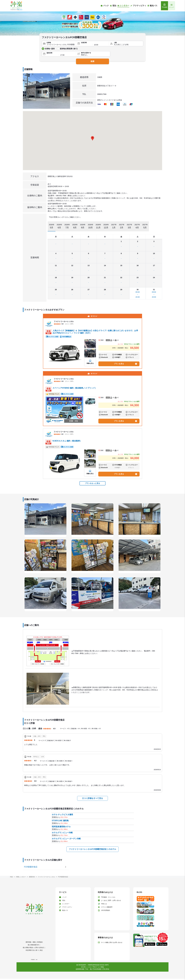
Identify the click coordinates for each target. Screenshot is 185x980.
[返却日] (52, 55)
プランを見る (125, 364)
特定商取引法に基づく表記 (34, 950)
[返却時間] (67, 55)
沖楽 (11, 877)
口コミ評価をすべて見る (92, 798)
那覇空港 (32, 877)
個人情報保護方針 (33, 945)
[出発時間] (101, 45)
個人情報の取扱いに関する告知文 (33, 948)
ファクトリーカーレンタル (46, 877)
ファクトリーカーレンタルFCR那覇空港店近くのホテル (93, 849)
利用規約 (40, 942)
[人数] (128, 45)
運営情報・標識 (31, 942)
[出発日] (86, 45)
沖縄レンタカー (21, 877)
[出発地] (61, 45)
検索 (92, 61)
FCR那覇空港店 (63, 877)
